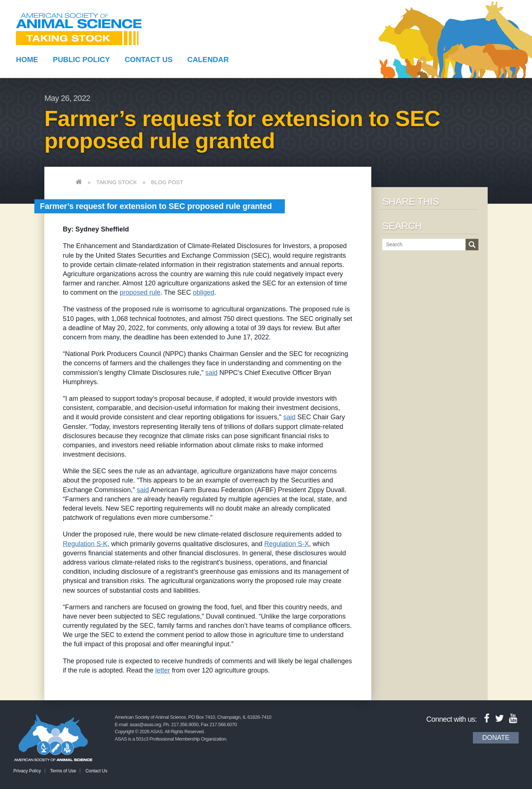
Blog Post (167, 182)
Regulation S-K (85, 544)
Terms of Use (63, 771)
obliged (204, 292)
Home (27, 60)
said (212, 373)
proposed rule (140, 292)
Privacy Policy (27, 771)
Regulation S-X (287, 544)
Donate (496, 738)
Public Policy (81, 60)
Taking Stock (116, 182)
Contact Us (149, 60)
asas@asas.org (145, 724)
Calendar (208, 60)
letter (163, 670)
